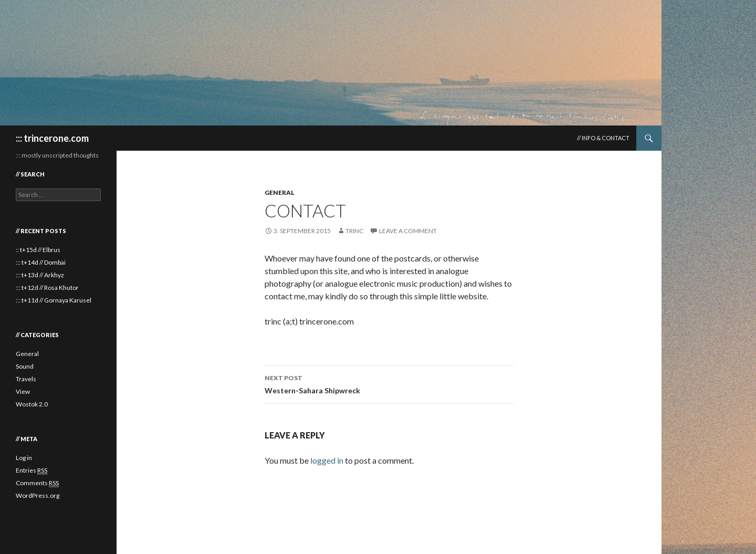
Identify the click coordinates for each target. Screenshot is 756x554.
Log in (24, 458)
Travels (26, 379)
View (23, 391)
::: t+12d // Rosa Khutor (47, 288)
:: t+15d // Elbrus (38, 250)
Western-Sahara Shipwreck (389, 383)
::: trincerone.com (52, 138)
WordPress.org (38, 495)
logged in (327, 460)
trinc (354, 231)
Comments (37, 483)
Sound (25, 366)
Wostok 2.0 (32, 404)
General (280, 192)
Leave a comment (408, 231)
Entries (31, 471)
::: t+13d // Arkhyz (40, 275)
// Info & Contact (603, 138)
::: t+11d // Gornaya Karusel (54, 300)
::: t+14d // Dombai (41, 262)
